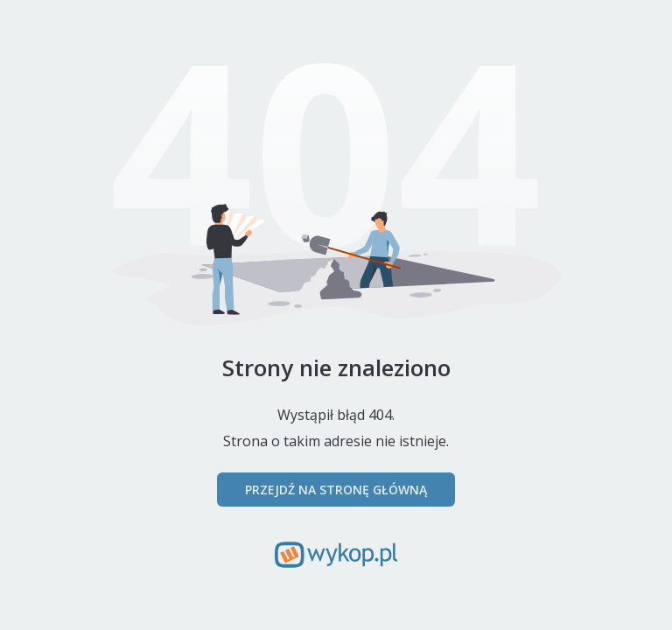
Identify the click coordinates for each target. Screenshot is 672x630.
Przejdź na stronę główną (336, 490)
